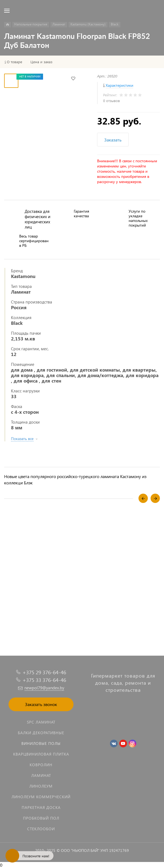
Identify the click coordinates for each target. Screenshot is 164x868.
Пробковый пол (41, 818)
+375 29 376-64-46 (44, 672)
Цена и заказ (41, 62)
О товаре (15, 62)
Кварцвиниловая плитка (41, 754)
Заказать (113, 140)
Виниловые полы (41, 743)
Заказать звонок (41, 704)
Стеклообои (41, 829)
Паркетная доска (41, 807)
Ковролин (41, 765)
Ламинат (41, 775)
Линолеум (41, 786)
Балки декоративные (41, 733)
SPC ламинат (41, 722)
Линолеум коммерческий (41, 797)
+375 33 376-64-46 (44, 680)
